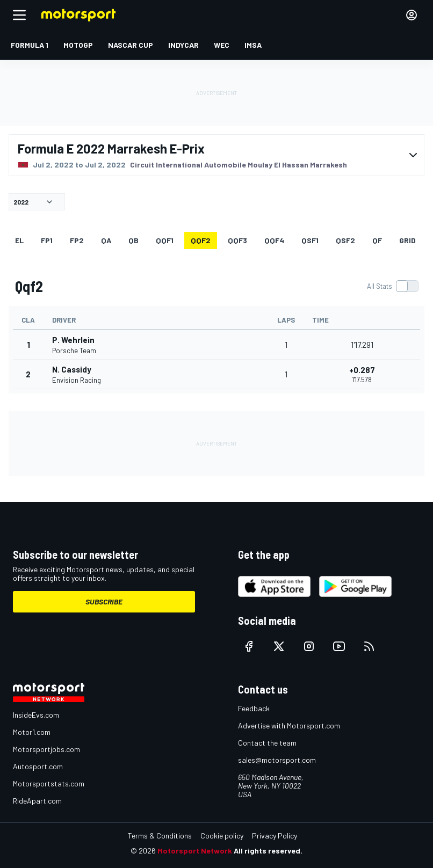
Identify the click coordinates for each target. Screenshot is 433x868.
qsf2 (345, 240)
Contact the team (267, 743)
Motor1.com (32, 732)
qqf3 (237, 240)
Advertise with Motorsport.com (289, 725)
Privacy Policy (275, 836)
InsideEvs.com (36, 715)
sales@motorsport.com (277, 760)
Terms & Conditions (160, 836)
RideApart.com (37, 801)
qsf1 (310, 240)
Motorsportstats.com (49, 783)
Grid (407, 240)
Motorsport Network (195, 851)
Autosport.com (38, 766)
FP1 (47, 240)
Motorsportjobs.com (46, 749)
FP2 (77, 240)
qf (377, 240)
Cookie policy (222, 836)
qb (133, 240)
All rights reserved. (268, 851)
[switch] (392, 286)
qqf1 (165, 240)
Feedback (254, 708)
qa (106, 240)
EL (19, 240)
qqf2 (201, 240)
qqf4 (274, 240)
